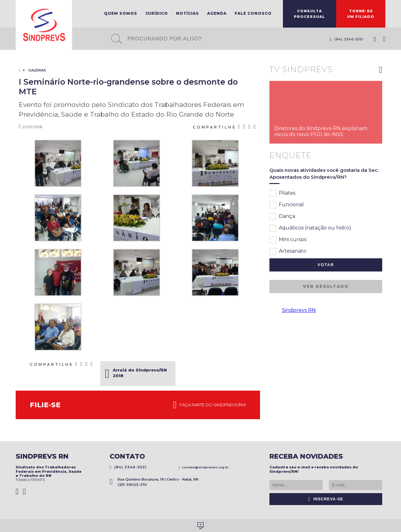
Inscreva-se (326, 499)
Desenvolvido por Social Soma (200, 526)
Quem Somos (121, 13)
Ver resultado (326, 286)
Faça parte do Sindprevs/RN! (210, 405)
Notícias (187, 13)
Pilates (282, 193)
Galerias (37, 70)
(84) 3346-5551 (346, 39)
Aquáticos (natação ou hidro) (310, 228)
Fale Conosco (253, 13)
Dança (282, 217)
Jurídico (157, 13)
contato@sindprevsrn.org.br (204, 467)
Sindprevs (44, 25)
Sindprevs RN (299, 310)
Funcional (287, 205)
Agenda (217, 13)
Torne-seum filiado (361, 14)
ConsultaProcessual (310, 14)
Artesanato (288, 251)
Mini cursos (288, 240)
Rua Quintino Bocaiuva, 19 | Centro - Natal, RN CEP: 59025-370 (154, 482)
